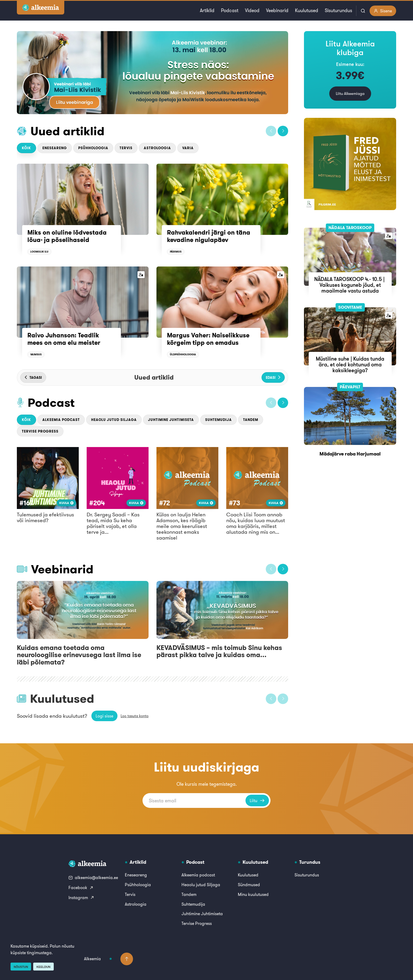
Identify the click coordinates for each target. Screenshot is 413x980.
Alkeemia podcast (61, 420)
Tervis (126, 148)
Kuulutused (307, 10)
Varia (188, 148)
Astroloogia (157, 148)
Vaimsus (36, 354)
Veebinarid (277, 10)
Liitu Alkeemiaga (350, 93)
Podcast (230, 10)
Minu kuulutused (253, 894)
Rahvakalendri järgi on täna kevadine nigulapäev (209, 236)
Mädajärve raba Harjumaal (350, 454)
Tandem (251, 420)
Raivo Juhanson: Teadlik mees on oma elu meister (64, 339)
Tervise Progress (40, 431)
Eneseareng (55, 148)
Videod (252, 10)
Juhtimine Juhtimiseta (171, 420)
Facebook (81, 887)
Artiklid (207, 10)
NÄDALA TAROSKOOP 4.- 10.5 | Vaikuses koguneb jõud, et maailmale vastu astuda (350, 285)
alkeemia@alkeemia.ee (93, 877)
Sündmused (249, 885)
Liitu (257, 801)
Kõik (26, 148)
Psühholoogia (93, 148)
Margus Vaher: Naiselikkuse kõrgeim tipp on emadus (208, 339)
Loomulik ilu (39, 252)
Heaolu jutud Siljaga (114, 420)
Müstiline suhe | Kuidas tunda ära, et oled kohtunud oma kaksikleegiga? (350, 364)
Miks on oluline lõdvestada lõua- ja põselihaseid (67, 236)
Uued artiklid (68, 131)
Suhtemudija (218, 420)
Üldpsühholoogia (183, 354)
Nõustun (21, 967)
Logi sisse (104, 716)
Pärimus (176, 252)
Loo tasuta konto (135, 716)
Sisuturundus (338, 10)
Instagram (81, 897)
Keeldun (43, 967)
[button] (271, 131)
